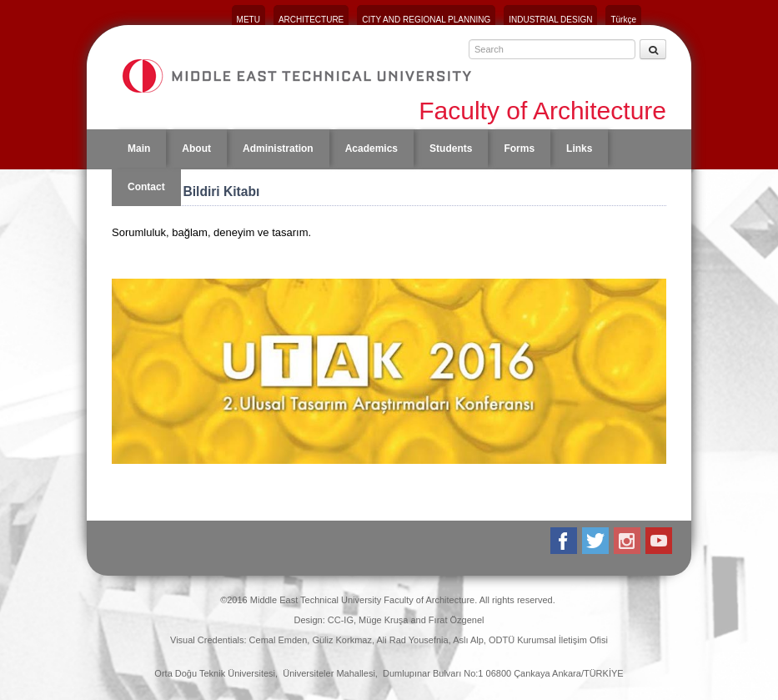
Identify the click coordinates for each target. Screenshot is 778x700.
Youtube (660, 541)
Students (451, 149)
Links (579, 149)
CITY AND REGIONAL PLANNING (426, 20)
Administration (278, 149)
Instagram (628, 541)
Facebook (565, 541)
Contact (146, 187)
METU (248, 20)
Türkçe (623, 20)
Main (139, 149)
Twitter (597, 541)
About (196, 149)
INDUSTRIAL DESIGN (550, 20)
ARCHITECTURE (311, 20)
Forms (519, 149)
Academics (371, 149)
